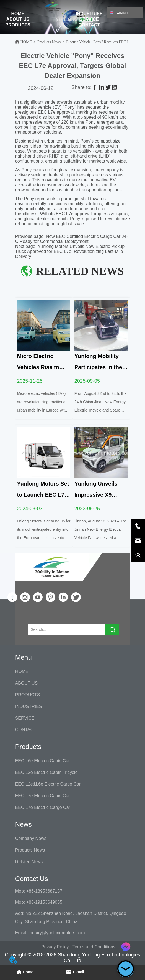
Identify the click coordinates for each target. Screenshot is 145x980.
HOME (18, 14)
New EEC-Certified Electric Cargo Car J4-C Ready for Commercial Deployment (72, 239)
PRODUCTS (18, 25)
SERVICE (89, 19)
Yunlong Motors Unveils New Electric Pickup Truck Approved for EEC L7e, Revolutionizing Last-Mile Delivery (70, 251)
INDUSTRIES (89, 14)
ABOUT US (18, 19)
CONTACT (89, 25)
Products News (49, 42)
